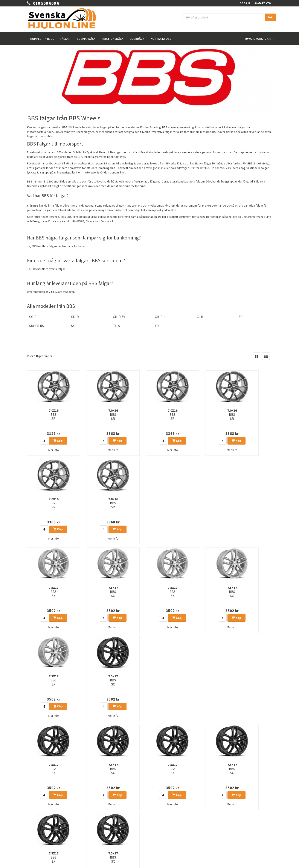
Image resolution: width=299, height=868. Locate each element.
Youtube (230, 809)
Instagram (231, 801)
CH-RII (160, 317)
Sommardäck (86, 39)
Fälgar (65, 39)
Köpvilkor (33, 814)
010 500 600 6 (43, 3)
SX (73, 326)
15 (109, 740)
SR (241, 317)
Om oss (31, 808)
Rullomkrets (160, 801)
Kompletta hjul (42, 39)
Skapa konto (263, 3)
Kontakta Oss (35, 803)
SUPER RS (37, 326)
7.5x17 (45, 503)
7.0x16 (45, 414)
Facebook (231, 792)
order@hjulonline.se (41, 790)
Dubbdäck (137, 39)
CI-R (200, 317)
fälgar (168, 132)
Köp (49, 441)
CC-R (33, 317)
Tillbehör (158, 813)
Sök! (270, 17)
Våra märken (160, 807)
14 (100, 740)
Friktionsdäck (113, 39)
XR (157, 326)
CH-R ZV (119, 317)
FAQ (29, 819)
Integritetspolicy (162, 790)
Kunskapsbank (161, 796)
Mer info (45, 450)
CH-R (75, 317)
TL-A (116, 326)
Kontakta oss (161, 39)
